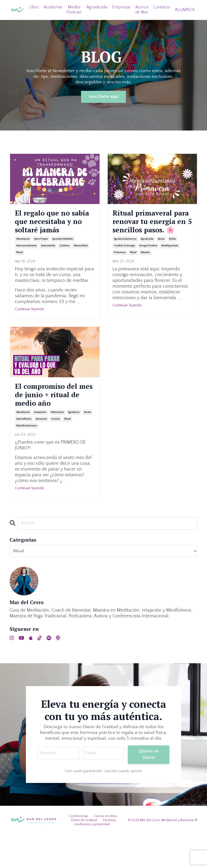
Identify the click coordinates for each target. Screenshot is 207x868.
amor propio (41, 256)
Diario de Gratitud (84, 853)
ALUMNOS (185, 10)
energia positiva (148, 262)
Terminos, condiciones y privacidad (95, 855)
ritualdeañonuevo (27, 459)
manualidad (81, 262)
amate (88, 445)
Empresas (121, 7)
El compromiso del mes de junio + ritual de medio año (53, 419)
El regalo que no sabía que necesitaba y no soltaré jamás (49, 230)
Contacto (161, 7)
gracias (56, 452)
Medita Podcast (73, 10)
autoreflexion (24, 452)
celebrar (65, 262)
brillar (173, 256)
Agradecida (96, 7)
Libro (33, 7)
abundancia (23, 256)
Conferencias (79, 849)
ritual (20, 269)
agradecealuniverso (125, 256)
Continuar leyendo (30, 326)
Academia (52, 7)
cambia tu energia (124, 262)
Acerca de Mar (141, 10)
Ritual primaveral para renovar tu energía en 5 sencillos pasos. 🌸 (151, 230)
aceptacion (40, 445)
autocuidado (48, 262)
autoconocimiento (27, 262)
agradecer (74, 445)
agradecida (147, 256)
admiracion (57, 445)
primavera (120, 269)
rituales (145, 269)
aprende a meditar (63, 256)
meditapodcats (170, 262)
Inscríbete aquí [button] (103, 97)
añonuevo (41, 452)
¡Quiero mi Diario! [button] (150, 788)
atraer (161, 256)
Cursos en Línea (105, 849)
